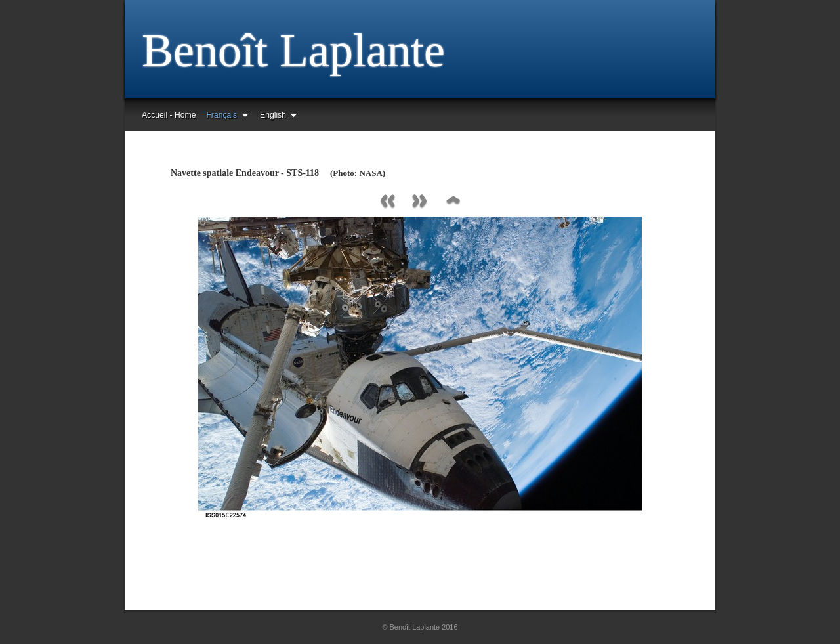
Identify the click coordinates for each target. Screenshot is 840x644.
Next (420, 202)
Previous (387, 202)
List (453, 202)
